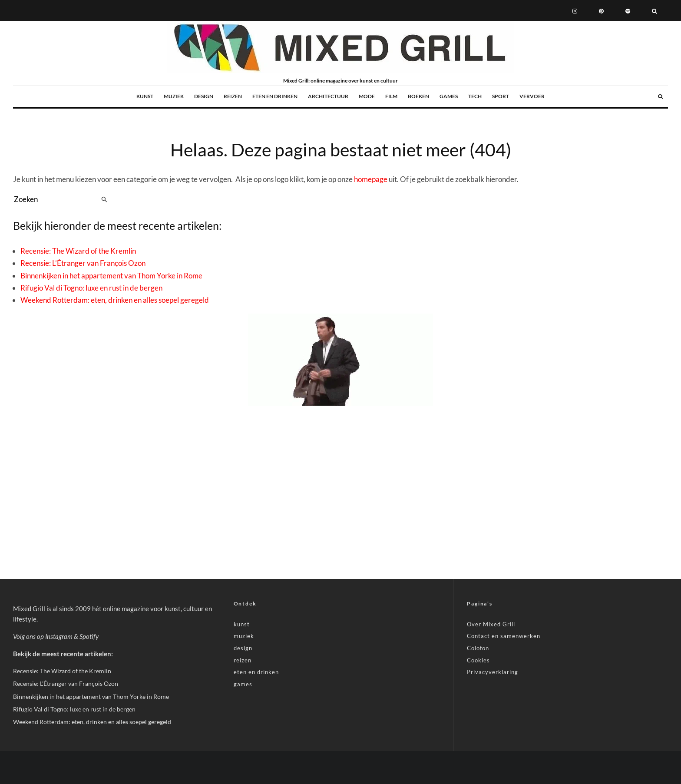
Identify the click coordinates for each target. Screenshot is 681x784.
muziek (174, 96)
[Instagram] (575, 10)
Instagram (59, 636)
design (204, 96)
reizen (233, 96)
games (449, 96)
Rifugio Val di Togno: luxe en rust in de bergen (91, 288)
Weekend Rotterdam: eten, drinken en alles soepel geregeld (115, 300)
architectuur (328, 96)
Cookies (478, 660)
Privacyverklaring (493, 672)
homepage (371, 179)
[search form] (56, 199)
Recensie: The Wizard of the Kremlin (78, 251)
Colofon (478, 648)
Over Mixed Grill (491, 624)
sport (501, 96)
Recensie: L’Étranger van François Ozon (83, 263)
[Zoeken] (655, 10)
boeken (418, 96)
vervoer (532, 96)
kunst (145, 96)
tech (475, 96)
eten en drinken (275, 96)
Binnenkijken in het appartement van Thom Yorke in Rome (111, 276)
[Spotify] (628, 10)
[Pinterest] (601, 10)
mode (367, 96)
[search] (104, 199)
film (391, 96)
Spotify (89, 636)
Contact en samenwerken (504, 636)
